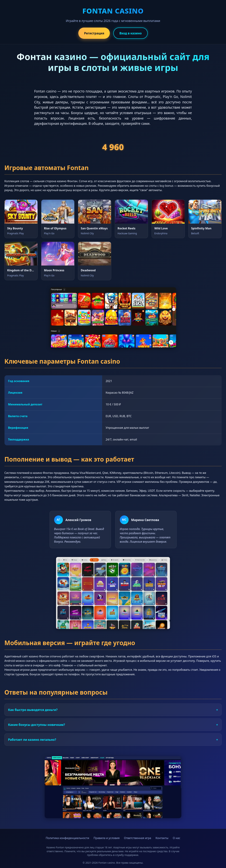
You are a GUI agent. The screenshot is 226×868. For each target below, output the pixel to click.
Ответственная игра (137, 838)
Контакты (162, 838)
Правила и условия (107, 838)
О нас (177, 838)
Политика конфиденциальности (67, 838)
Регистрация (94, 33)
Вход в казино (130, 33)
